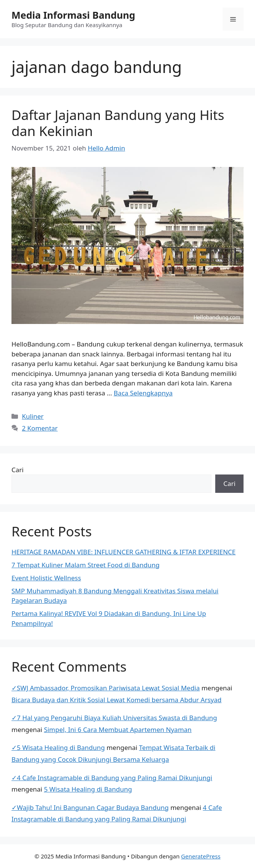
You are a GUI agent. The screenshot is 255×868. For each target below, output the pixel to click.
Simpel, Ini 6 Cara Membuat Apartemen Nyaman (118, 730)
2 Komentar (40, 428)
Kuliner (33, 416)
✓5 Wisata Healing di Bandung (58, 747)
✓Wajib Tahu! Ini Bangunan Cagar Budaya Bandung (90, 807)
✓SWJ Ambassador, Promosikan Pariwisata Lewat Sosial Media (106, 688)
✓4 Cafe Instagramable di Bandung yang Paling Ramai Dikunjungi (112, 778)
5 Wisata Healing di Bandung (88, 789)
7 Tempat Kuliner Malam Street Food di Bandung (85, 565)
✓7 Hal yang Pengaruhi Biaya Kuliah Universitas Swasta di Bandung (114, 718)
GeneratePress (201, 856)
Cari (18, 470)
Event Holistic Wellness (46, 578)
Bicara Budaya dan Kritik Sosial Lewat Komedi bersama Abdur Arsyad (116, 700)
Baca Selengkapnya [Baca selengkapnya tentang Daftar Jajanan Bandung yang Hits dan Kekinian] (143, 393)
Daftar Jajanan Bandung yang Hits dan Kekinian (118, 123)
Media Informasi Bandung (73, 15)
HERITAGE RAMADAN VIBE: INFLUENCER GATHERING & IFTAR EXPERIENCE (123, 552)
